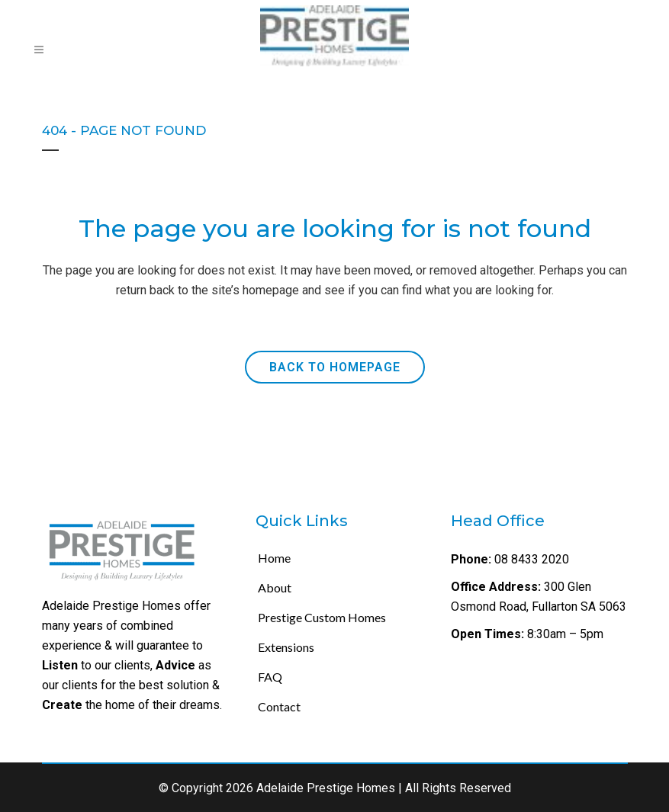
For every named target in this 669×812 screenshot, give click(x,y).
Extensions (286, 647)
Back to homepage (335, 367)
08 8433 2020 (530, 559)
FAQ (270, 677)
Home (274, 558)
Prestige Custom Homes (322, 617)
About (275, 587)
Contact (279, 706)
